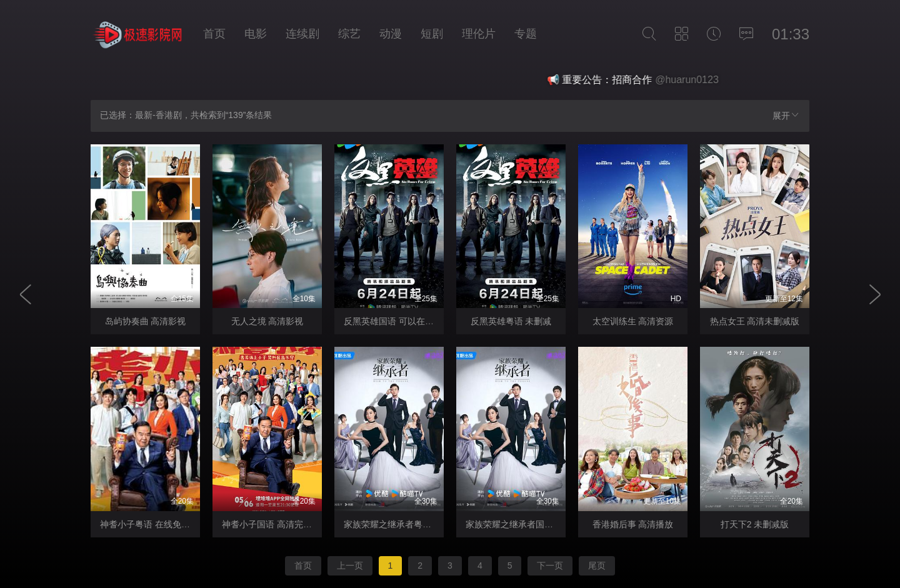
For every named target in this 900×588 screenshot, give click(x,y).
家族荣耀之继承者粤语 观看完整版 (411, 524)
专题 (526, 34)
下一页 (550, 566)
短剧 (432, 34)
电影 (256, 34)
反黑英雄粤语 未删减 (511, 321)
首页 (214, 34)
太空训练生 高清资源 (633, 321)
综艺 (349, 34)
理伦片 (479, 34)
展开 (786, 115)
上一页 (350, 566)
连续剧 (302, 34)
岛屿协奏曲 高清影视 (146, 321)
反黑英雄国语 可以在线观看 (397, 321)
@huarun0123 (699, 80)
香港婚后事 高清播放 (633, 524)
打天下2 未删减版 (755, 524)
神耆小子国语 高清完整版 (271, 524)
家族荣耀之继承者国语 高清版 (524, 524)
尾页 (597, 566)
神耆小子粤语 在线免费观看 (154, 524)
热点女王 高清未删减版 (755, 321)
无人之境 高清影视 (267, 321)
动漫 (391, 34)
